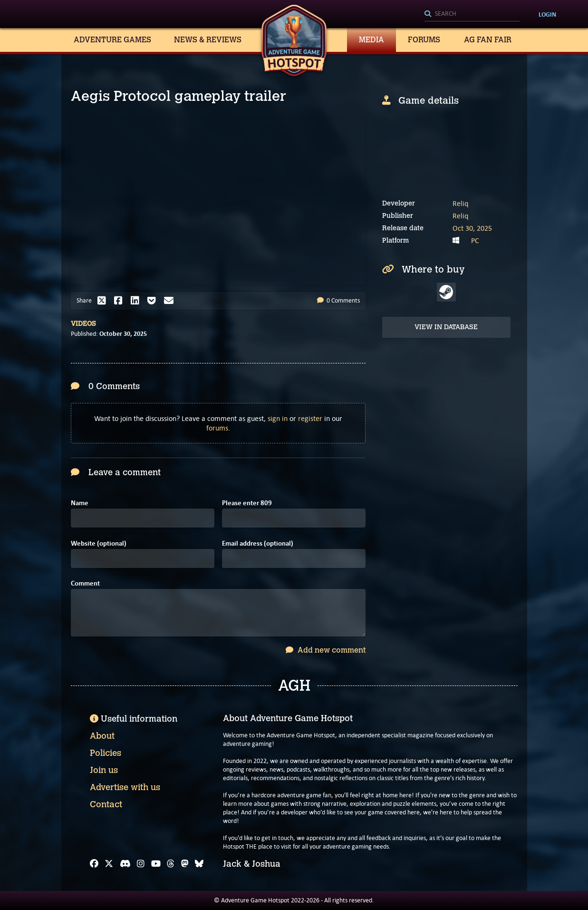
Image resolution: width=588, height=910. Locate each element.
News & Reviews (208, 40)
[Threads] (171, 864)
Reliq (460, 203)
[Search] (472, 14)
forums (217, 428)
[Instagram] (141, 864)
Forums (424, 40)
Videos (83, 324)
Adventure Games (112, 40)
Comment (85, 583)
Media (371, 40)
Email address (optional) (258, 543)
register (310, 418)
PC (475, 240)
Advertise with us (125, 787)
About (102, 736)
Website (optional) (99, 543)
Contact (106, 804)
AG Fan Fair (488, 40)
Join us (104, 770)
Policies (106, 753)
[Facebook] (94, 864)
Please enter (247, 503)
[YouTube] (156, 864)
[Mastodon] (185, 864)
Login (547, 14)
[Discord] (125, 864)
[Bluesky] (199, 864)
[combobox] (472, 14)
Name (80, 503)
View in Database (446, 327)
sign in (278, 418)
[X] (109, 864)
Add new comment (326, 650)
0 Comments (338, 300)
